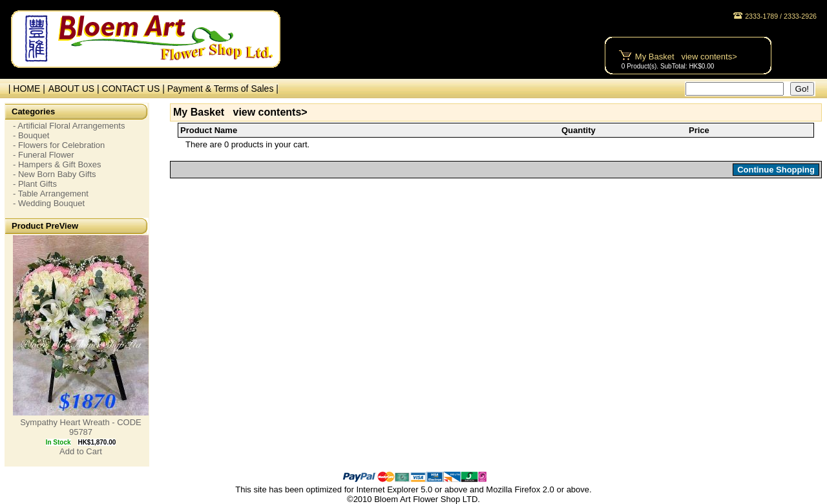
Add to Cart (81, 451)
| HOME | (24, 89)
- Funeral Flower (44, 155)
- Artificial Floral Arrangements (69, 126)
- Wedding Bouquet (49, 203)
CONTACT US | (135, 89)
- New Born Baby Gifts (55, 174)
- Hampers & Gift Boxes (57, 164)
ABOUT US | (75, 89)
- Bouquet (31, 135)
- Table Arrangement (51, 194)
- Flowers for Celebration (59, 145)
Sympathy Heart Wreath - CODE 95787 (81, 427)
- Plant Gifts (35, 184)
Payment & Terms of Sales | (223, 89)
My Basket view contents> (686, 57)
